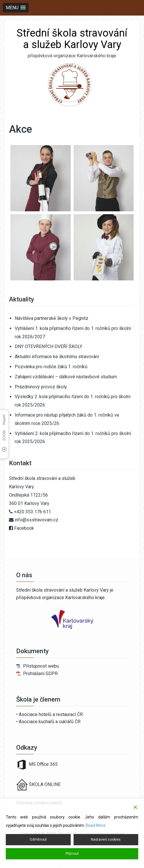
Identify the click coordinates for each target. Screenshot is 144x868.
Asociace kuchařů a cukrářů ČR (50, 722)
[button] (16, 8)
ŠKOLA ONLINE (45, 784)
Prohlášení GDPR (40, 674)
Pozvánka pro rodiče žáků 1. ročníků (51, 367)
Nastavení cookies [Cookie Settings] (106, 839)
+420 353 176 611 (32, 512)
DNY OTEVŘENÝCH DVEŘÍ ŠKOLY (48, 346)
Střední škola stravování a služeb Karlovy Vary (72, 39)
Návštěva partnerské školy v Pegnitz (52, 318)
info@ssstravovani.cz (37, 520)
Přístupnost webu (41, 666)
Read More (96, 825)
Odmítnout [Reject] (38, 839)
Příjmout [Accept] (72, 854)
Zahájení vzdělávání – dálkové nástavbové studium (66, 377)
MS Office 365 (37, 764)
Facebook (24, 528)
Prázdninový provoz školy (41, 387)
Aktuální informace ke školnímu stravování (57, 357)
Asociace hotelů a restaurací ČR (51, 714)
